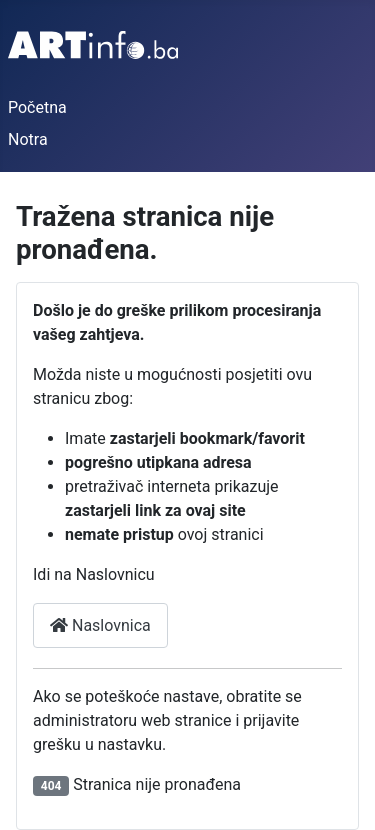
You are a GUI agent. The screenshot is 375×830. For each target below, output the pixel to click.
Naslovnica (100, 625)
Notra (28, 139)
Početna (37, 107)
